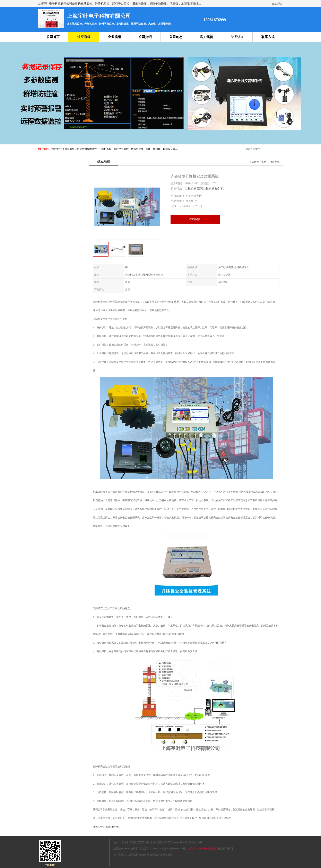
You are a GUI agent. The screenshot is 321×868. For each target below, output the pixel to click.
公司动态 (176, 37)
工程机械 (191, 189)
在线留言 (195, 219)
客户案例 (207, 37)
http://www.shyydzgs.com (106, 827)
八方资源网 (132, 855)
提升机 (219, 189)
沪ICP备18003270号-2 (176, 849)
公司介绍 (145, 37)
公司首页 (53, 37)
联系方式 (268, 37)
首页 (264, 162)
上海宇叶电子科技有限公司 (203, 849)
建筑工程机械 (206, 189)
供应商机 (84, 37)
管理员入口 (156, 855)
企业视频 (114, 37)
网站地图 (167, 855)
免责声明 (144, 855)
